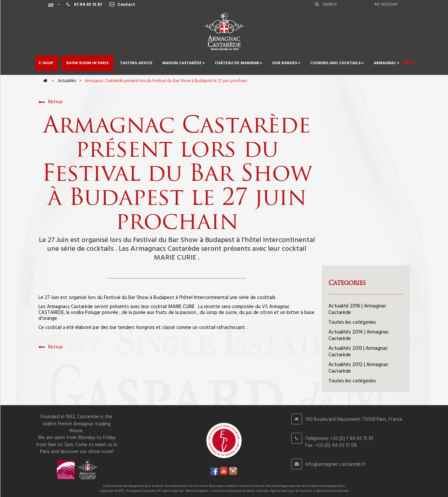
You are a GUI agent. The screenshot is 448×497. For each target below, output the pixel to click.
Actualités (67, 81)
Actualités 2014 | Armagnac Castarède (359, 335)
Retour (51, 102)
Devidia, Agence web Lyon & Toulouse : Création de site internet (303, 491)
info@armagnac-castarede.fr (335, 464)
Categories (347, 283)
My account (386, 5)
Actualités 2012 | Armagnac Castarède (359, 368)
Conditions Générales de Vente (233, 491)
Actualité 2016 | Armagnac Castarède (357, 309)
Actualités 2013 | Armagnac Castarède (358, 352)
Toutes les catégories (352, 322)
